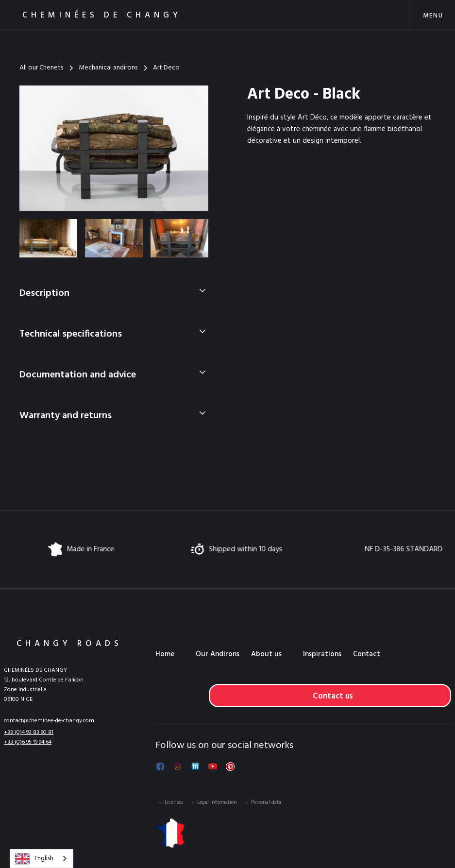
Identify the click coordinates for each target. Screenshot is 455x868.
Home (165, 654)
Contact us (333, 696)
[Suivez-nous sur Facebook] (160, 766)
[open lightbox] (114, 148)
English (34, 859)
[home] (89, 15)
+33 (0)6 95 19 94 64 (28, 742)
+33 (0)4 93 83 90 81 (29, 732)
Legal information (217, 802)
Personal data (266, 802)
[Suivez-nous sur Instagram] (178, 766)
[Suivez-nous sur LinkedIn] (195, 766)
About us (266, 654)
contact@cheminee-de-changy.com (49, 721)
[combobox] (42, 859)
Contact (367, 654)
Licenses (174, 802)
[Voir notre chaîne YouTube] (213, 766)
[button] (433, 15)
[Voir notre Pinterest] (230, 766)
